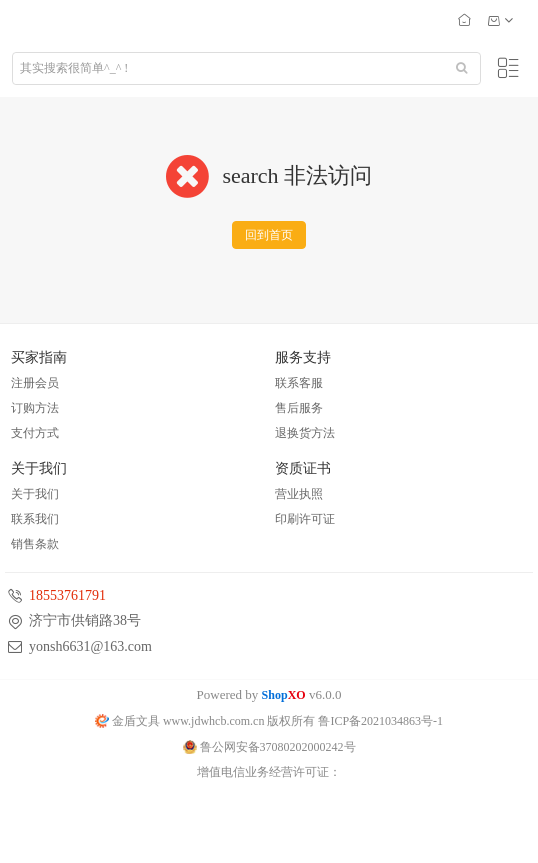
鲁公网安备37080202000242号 (269, 747)
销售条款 (35, 544)
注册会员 (35, 383)
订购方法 (35, 408)
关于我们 (35, 494)
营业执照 (299, 494)
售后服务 (299, 408)
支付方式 (35, 433)
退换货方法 (305, 433)
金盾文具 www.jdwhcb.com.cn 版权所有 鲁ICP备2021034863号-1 (269, 721)
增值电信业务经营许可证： (269, 772)
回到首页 (269, 235)
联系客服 (299, 383)
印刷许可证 (305, 519)
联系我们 (35, 519)
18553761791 (67, 595)
